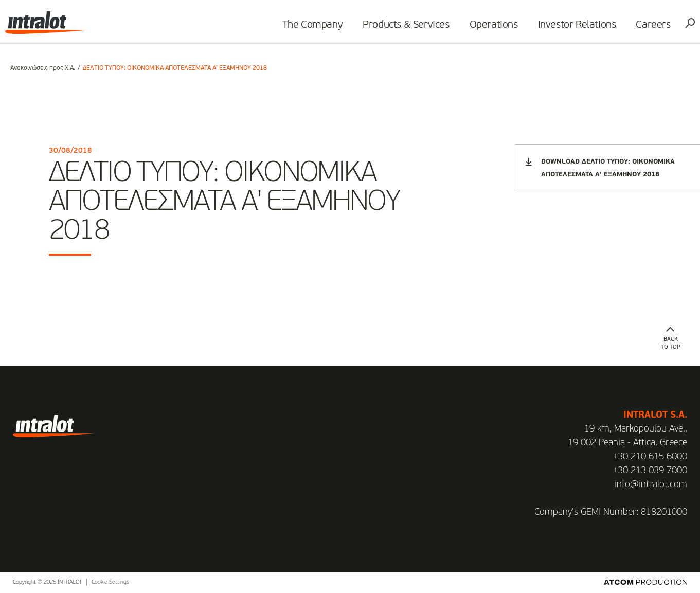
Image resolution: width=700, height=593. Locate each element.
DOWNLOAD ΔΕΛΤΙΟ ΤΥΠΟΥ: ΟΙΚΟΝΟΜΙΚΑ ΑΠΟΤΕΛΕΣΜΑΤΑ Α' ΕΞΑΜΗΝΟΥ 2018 (600, 168)
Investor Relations (572, 29)
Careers (648, 29)
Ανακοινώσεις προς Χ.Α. (43, 68)
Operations (489, 29)
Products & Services (401, 29)
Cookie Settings (110, 582)
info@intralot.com (651, 484)
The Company (308, 29)
